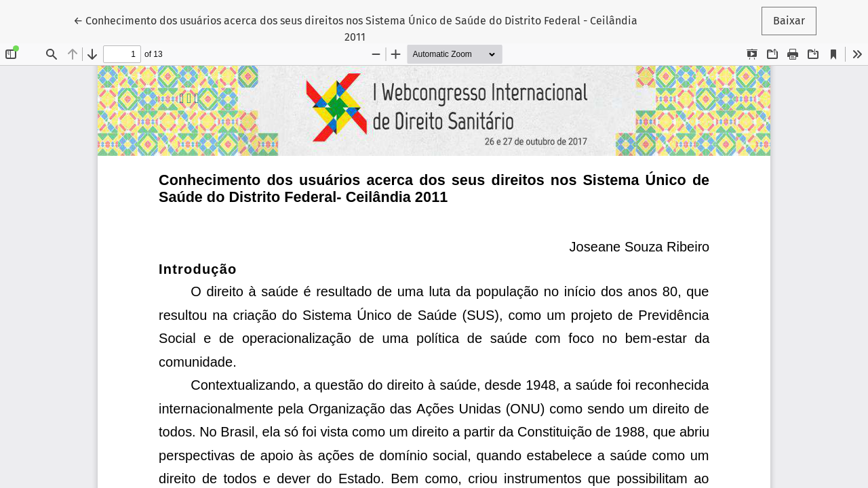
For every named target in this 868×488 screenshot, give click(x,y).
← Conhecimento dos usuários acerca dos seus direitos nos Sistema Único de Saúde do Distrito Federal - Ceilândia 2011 (355, 28)
